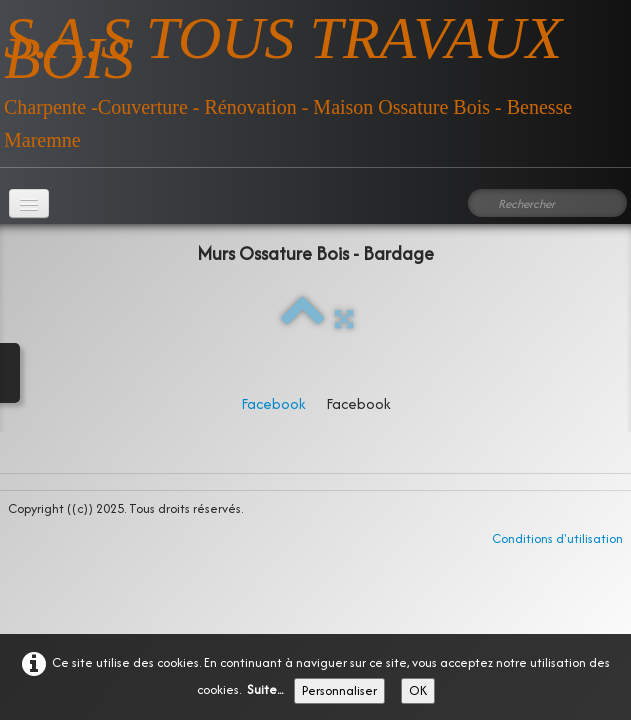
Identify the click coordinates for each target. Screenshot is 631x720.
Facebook (273, 403)
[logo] (315, 76)
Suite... (265, 689)
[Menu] (29, 203)
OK (418, 690)
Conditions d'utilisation (557, 538)
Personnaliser (339, 690)
